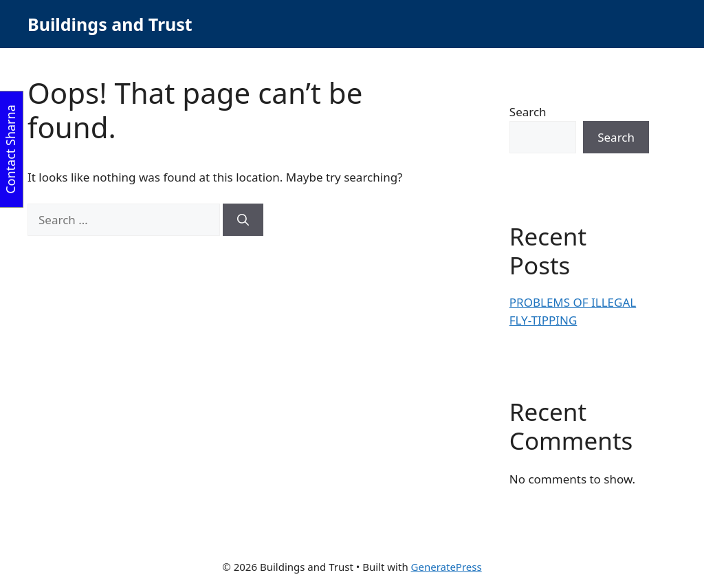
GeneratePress (447, 567)
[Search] (243, 220)
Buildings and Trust (110, 24)
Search (528, 112)
